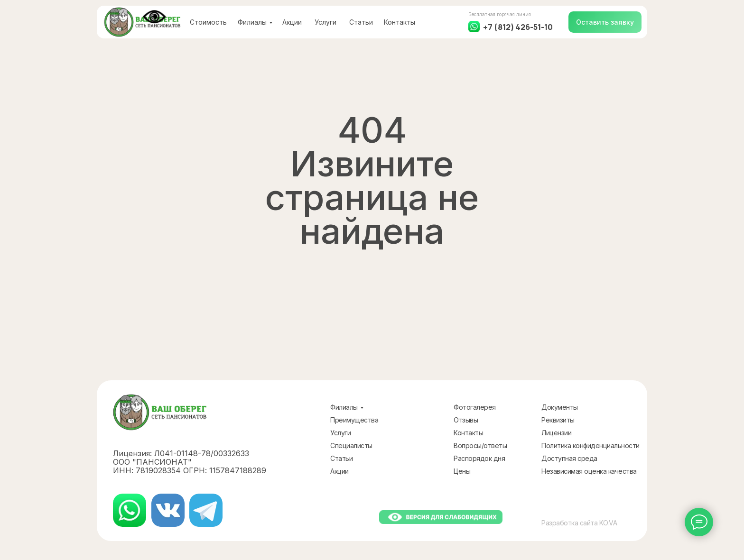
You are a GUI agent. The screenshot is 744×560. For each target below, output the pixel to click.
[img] (130, 510)
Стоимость (208, 22)
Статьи (361, 22)
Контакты (400, 22)
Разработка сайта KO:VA (579, 523)
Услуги (325, 22)
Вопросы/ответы (480, 445)
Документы (560, 407)
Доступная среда (569, 458)
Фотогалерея (475, 407)
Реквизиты (558, 420)
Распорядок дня (479, 458)
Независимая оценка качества (589, 471)
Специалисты (351, 445)
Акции (292, 22)
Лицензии (556, 433)
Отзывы (466, 420)
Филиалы (252, 22)
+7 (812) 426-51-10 (518, 27)
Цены (462, 471)
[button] (605, 22)
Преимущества (354, 420)
